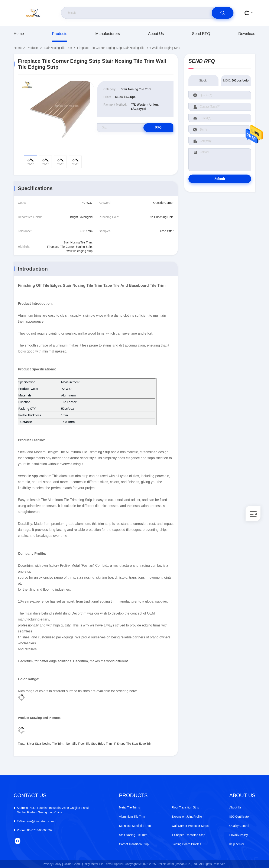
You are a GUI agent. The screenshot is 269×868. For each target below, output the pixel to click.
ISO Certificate (239, 817)
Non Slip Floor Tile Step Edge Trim (89, 744)
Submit (220, 179)
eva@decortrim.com (35, 821)
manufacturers (108, 34)
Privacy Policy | (53, 864)
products (60, 34)
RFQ (158, 127)
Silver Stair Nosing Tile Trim (45, 744)
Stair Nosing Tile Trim (58, 48)
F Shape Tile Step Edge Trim (133, 744)
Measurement (70, 382)
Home (19, 34)
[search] (223, 13)
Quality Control (239, 826)
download (247, 34)
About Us (156, 34)
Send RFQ (201, 34)
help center (237, 844)
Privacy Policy (239, 835)
